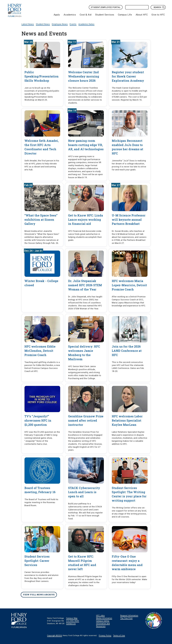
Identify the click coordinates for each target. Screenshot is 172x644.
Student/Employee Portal (106, 7)
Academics (70, 15)
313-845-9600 (73, 621)
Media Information (104, 618)
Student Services (105, 15)
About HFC (142, 15)
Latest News (28, 24)
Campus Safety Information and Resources (103, 623)
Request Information (129, 615)
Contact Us (71, 623)
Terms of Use (119, 635)
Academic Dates (86, 24)
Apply (57, 15)
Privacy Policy (105, 635)
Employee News (60, 24)
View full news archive (39, 595)
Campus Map (72, 618)
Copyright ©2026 (55, 635)
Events (73, 24)
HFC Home (15, 10)
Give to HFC (158, 15)
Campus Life (125, 15)
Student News (43, 24)
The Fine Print (126, 618)
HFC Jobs (100, 615)
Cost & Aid (86, 15)
